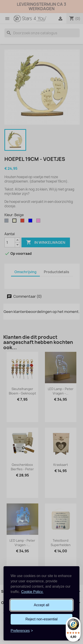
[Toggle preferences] (22, 631)
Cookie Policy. (32, 592)
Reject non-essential (41, 619)
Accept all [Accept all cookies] (41, 605)
